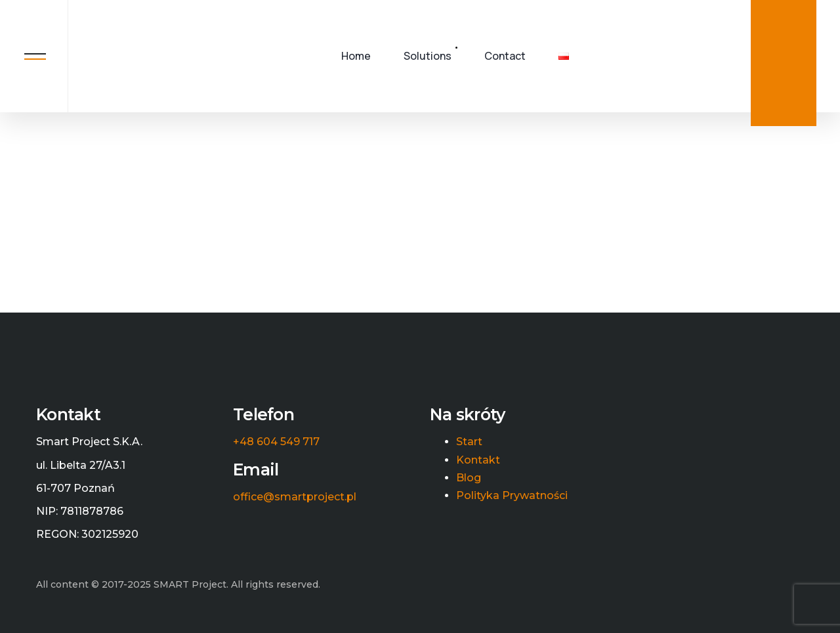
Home (356, 56)
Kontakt (478, 460)
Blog (469, 478)
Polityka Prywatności (512, 496)
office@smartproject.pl (295, 497)
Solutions (428, 56)
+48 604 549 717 (276, 442)
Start (469, 442)
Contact (505, 56)
